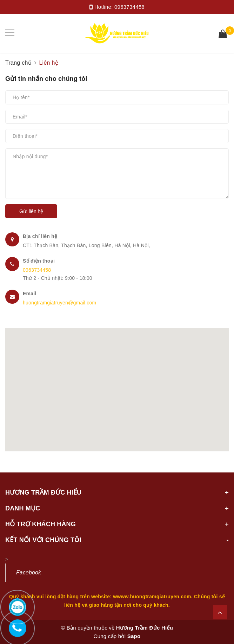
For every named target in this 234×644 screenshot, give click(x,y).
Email (30, 294)
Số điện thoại (39, 261)
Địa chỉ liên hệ (40, 236)
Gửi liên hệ (31, 211)
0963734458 (129, 7)
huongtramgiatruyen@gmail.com (60, 303)
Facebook (29, 572)
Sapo (134, 636)
